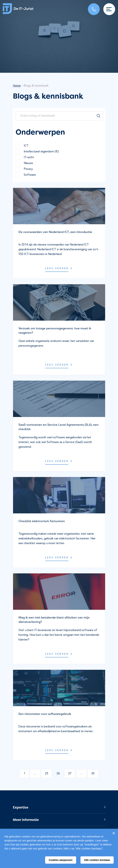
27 (70, 774)
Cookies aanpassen (61, 860)
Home (17, 86)
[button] (59, 807)
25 (47, 774)
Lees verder (59, 269)
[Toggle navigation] (109, 9)
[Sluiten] (114, 833)
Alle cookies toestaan (97, 860)
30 (93, 774)
